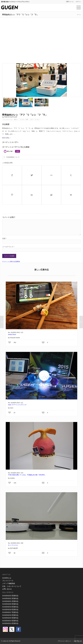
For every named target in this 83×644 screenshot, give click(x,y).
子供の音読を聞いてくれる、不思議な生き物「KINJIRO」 (27, 475)
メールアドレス (8, 247)
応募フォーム (70, 2)
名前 (4, 238)
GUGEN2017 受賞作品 (10, 612)
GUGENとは (7, 578)
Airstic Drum (12, 334)
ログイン (78, 2)
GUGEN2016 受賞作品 (10, 615)
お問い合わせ (7, 589)
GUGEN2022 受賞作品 (10, 598)
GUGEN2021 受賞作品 (10, 601)
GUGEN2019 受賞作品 (10, 607)
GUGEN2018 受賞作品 (10, 609)
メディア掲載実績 (9, 583)
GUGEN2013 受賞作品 (10, 623)
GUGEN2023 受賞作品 (10, 596)
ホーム (79, 15)
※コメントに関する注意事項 (11, 262)
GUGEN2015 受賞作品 (10, 618)
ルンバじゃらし (13, 545)
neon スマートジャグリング (17, 405)
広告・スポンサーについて (12, 586)
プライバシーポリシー (64, 641)
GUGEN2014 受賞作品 (10, 621)
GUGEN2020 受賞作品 (10, 604)
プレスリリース (8, 581)
